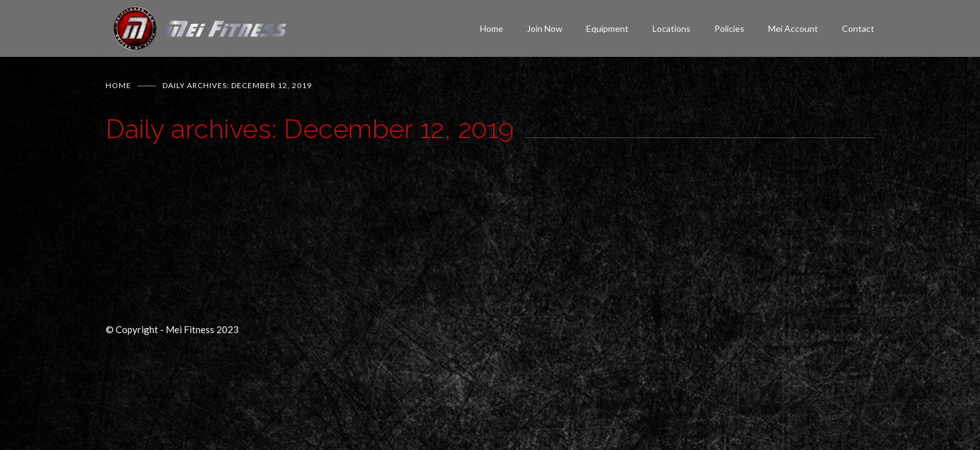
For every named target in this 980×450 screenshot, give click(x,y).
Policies (729, 28)
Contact (858, 28)
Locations (672, 28)
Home (492, 28)
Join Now (545, 28)
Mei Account (793, 28)
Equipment (607, 28)
